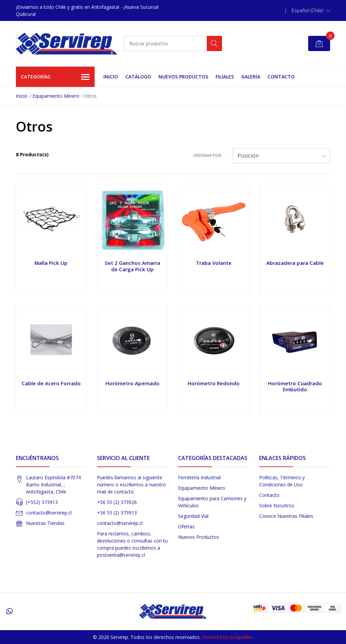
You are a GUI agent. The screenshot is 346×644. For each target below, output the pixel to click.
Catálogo (138, 77)
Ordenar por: (207, 155)
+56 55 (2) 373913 (117, 513)
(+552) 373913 (42, 502)
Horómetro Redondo (214, 383)
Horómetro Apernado (132, 383)
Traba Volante (214, 263)
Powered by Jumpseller (227, 637)
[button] (311, 10)
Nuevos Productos (183, 77)
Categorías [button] (55, 77)
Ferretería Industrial (199, 477)
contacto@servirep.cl (49, 513)
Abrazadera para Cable (295, 263)
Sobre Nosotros (277, 505)
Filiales (225, 77)
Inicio (111, 77)
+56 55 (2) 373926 (117, 502)
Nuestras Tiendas (45, 523)
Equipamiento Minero (56, 96)
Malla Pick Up (51, 263)
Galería (251, 77)
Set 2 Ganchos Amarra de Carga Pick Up (132, 266)
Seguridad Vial (193, 516)
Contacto (281, 77)
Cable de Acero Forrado (51, 383)
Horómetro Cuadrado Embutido (295, 386)
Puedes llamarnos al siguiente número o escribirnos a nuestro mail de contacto (131, 485)
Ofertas (186, 526)
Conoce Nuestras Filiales (286, 516)
